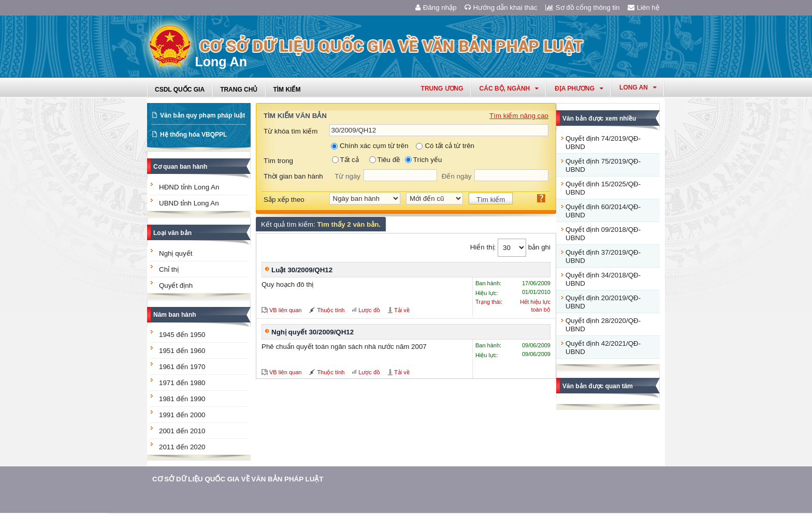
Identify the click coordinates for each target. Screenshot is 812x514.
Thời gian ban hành (293, 176)
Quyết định (176, 285)
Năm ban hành (175, 315)
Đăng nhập (436, 8)
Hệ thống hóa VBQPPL (193, 135)
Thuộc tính (331, 310)
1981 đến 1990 (182, 399)
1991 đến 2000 (182, 415)
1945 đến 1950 (182, 335)
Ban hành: (488, 283)
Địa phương (579, 89)
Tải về (402, 310)
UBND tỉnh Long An (189, 203)
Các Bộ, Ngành (509, 89)
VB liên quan (285, 310)
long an (638, 87)
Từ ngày (347, 176)
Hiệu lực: (487, 293)
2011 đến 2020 (182, 447)
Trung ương (442, 89)
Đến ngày (457, 176)
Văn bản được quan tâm (598, 386)
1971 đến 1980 (182, 383)
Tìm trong (278, 161)
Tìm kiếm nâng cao (519, 116)
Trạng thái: (489, 302)
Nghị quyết (176, 253)
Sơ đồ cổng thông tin (583, 8)
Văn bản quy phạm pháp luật (202, 115)
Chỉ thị (169, 269)
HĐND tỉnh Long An (189, 187)
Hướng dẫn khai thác (501, 8)
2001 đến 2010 (182, 431)
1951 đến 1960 (182, 351)
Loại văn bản (172, 233)
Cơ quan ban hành (180, 167)
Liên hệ (644, 8)
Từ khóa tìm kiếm (291, 131)
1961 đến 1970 (182, 367)
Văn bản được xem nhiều (599, 119)
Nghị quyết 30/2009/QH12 (313, 332)
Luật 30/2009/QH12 (302, 270)
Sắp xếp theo (284, 200)
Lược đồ (369, 310)
